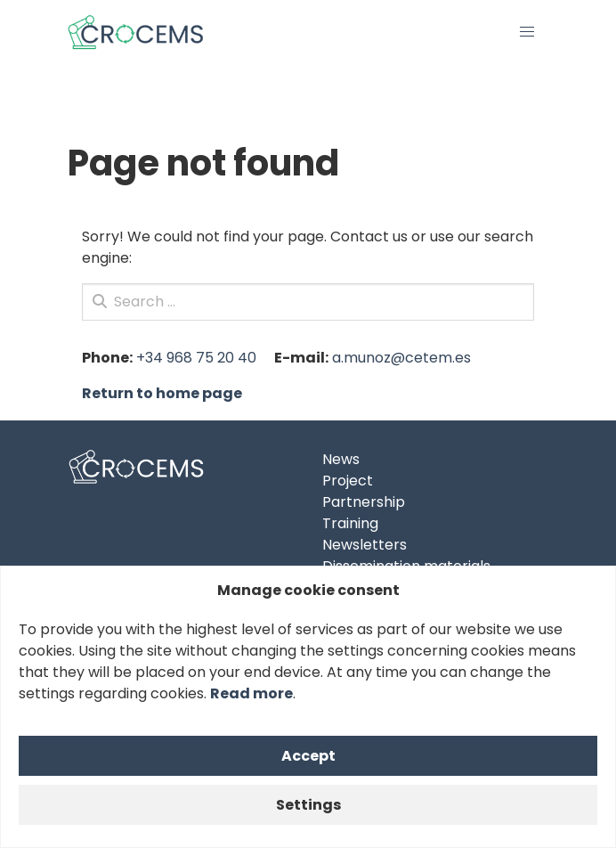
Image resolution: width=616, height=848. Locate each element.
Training (350, 523)
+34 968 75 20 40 (196, 358)
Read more (251, 693)
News (341, 459)
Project (348, 481)
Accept (308, 756)
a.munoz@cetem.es (401, 358)
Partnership (364, 502)
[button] (527, 32)
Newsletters (365, 545)
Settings (308, 805)
